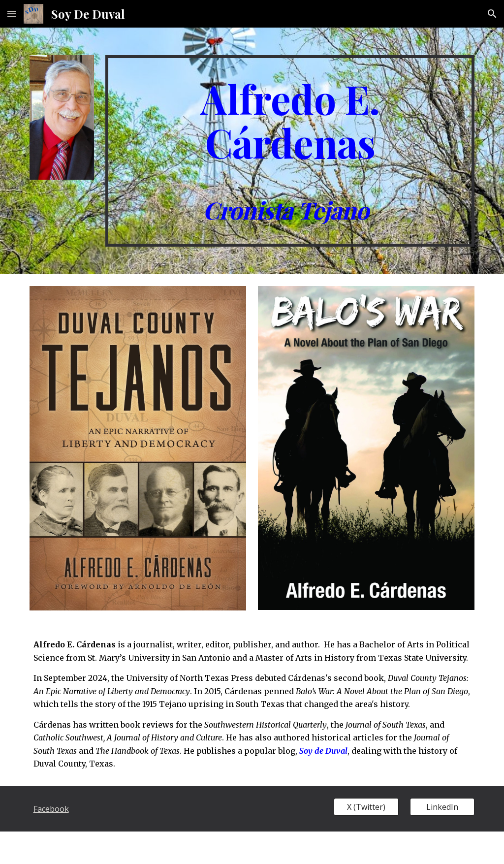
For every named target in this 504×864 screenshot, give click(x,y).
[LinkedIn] (442, 807)
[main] (290, 151)
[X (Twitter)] (366, 807)
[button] (12, 14)
